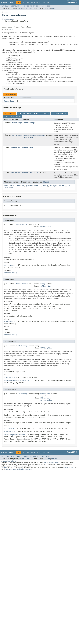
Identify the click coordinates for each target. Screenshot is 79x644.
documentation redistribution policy (19, 469)
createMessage (29, 123)
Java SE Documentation (51, 463)
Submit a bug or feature (9, 461)
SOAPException (45, 227)
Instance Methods (41, 113)
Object (12, 29)
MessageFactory (10, 101)
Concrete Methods (13, 116)
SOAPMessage (17, 123)
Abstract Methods (59, 113)
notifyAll (54, 186)
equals (13, 186)
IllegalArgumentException (15, 435)
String (36, 173)
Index (43, 2)
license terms (68, 468)
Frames (26, 6)
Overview (4, 2)
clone (6, 186)
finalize (21, 186)
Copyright (4, 468)
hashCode (38, 186)
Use (24, 2)
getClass (29, 186)
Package (12, 2)
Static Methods (24, 113)
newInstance (28, 147)
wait (70, 186)
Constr (22, 9)
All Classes (46, 6)
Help (48, 2)
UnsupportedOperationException (17, 381)
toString (63, 186)
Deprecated (36, 2)
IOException (45, 398)
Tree (28, 2)
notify (46, 186)
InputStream (28, 137)
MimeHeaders (40, 135)
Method (29, 9)
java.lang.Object (8, 19)
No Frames (34, 6)
